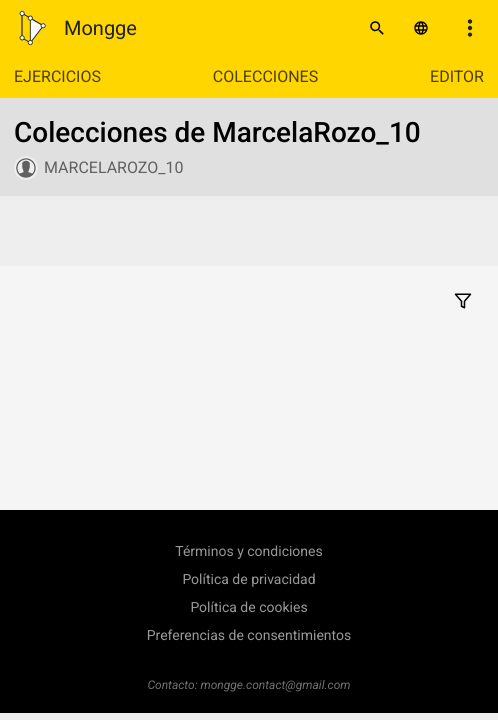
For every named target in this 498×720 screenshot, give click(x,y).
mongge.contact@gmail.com (276, 685)
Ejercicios (57, 76)
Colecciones (265, 76)
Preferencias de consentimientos (249, 636)
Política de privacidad (248, 580)
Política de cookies (248, 608)
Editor (457, 76)
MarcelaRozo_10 (113, 167)
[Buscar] (377, 28)
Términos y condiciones (248, 552)
